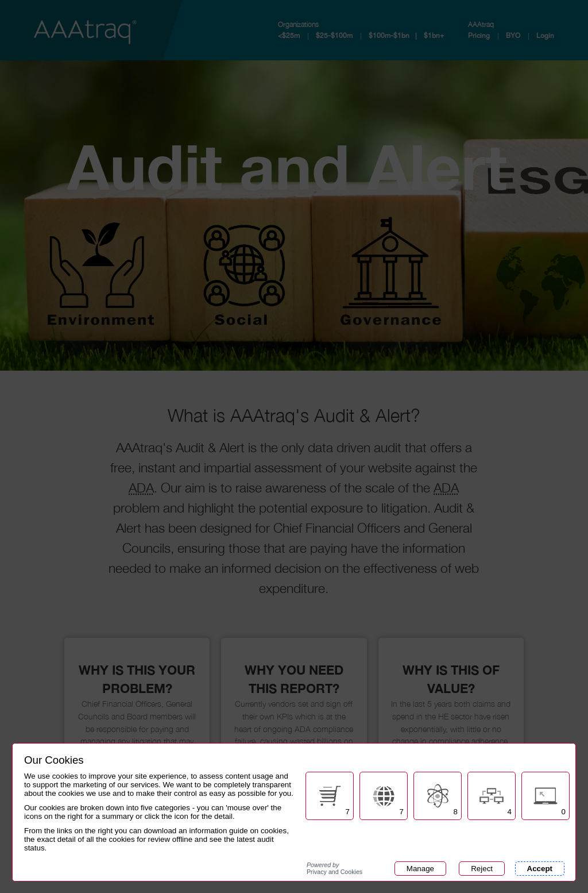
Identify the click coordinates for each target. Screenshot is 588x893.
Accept (540, 869)
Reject (482, 869)
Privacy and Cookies (334, 868)
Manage (420, 869)
